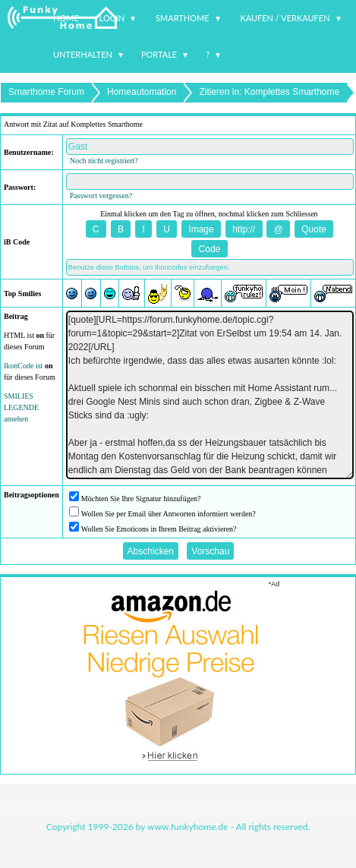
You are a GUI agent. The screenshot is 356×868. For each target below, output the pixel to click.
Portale (159, 54)
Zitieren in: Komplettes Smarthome (269, 92)
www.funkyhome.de (187, 827)
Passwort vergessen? (101, 196)
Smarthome (183, 18)
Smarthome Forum (46, 92)
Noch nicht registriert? (104, 161)
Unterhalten (83, 54)
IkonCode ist (23, 366)
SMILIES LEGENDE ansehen (21, 407)
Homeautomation (142, 92)
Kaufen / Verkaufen (285, 18)
